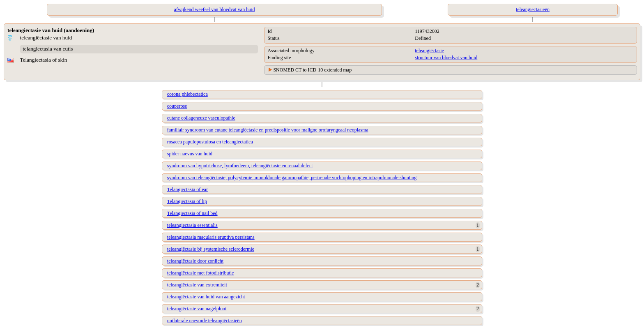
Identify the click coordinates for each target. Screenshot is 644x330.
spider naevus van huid (190, 154)
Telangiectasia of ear (187, 189)
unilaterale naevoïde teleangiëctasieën (205, 321)
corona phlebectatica (187, 94)
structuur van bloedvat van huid (446, 58)
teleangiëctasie (429, 51)
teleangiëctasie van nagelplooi (197, 309)
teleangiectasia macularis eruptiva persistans (211, 237)
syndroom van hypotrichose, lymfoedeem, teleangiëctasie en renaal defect (240, 166)
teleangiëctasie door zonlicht (195, 261)
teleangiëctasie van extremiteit (197, 285)
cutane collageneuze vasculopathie (201, 118)
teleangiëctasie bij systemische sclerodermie (211, 249)
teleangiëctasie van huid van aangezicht (206, 297)
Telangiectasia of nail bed (192, 213)
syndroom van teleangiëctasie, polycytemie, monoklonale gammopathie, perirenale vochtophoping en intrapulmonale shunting (292, 178)
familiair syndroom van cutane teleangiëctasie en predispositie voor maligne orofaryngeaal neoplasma (268, 130)
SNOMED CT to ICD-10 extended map (312, 70)
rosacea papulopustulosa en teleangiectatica (210, 142)
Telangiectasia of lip (187, 201)
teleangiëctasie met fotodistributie (201, 273)
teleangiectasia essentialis (192, 225)
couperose (177, 106)
